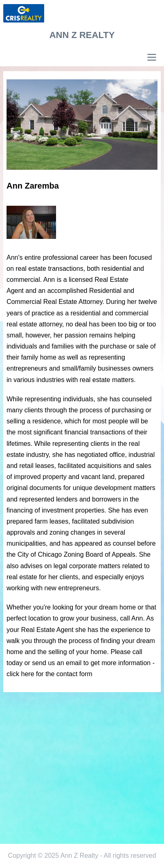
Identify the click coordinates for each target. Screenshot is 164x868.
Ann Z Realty (82, 35)
